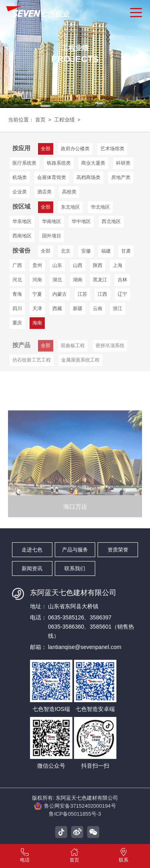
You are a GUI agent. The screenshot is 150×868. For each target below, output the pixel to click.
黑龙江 (100, 280)
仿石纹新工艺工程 (32, 367)
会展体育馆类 (52, 177)
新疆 (78, 309)
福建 (106, 251)
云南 (98, 309)
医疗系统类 (24, 163)
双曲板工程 (73, 352)
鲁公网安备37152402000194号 (75, 806)
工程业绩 (64, 120)
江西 (102, 294)
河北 (17, 280)
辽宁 (122, 294)
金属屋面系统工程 (80, 367)
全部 (46, 251)
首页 (40, 120)
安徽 (86, 251)
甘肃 (126, 251)
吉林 (122, 280)
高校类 (69, 192)
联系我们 (75, 568)
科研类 (123, 163)
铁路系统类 (59, 163)
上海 (118, 265)
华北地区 (100, 207)
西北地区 (111, 221)
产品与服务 (75, 550)
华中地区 (81, 221)
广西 (17, 265)
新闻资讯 (32, 568)
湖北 (57, 280)
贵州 (37, 265)
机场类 (20, 177)
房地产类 (121, 177)
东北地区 (70, 207)
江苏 (82, 294)
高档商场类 (88, 177)
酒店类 (44, 192)
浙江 (118, 309)
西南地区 (22, 236)
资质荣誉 (118, 550)
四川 (17, 309)
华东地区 (22, 221)
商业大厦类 (93, 163)
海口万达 (75, 531)
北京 (66, 251)
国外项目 (52, 236)
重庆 (17, 323)
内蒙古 (60, 294)
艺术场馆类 (112, 149)
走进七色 (32, 550)
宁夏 (37, 294)
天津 (37, 309)
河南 (37, 280)
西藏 (57, 309)
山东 (57, 265)
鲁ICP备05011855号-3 (75, 814)
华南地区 (52, 221)
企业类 (20, 192)
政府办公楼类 (75, 149)
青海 (17, 294)
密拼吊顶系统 (110, 352)
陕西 (98, 265)
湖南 (78, 280)
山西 (78, 265)
